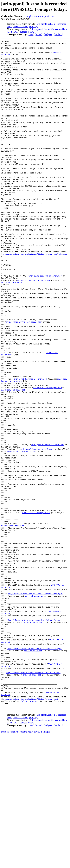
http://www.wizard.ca (13, 623)
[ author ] (58, 34)
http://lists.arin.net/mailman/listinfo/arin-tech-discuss (35, 297)
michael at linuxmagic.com (47, 457)
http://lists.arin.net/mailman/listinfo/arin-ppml (35, 705)
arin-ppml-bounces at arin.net (45, 323)
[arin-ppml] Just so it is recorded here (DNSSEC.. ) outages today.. (37, 25)
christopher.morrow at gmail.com (38, 16)
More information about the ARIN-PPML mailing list (26, 865)
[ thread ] (39, 34)
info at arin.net (34, 707)
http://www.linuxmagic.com (36, 607)
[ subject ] (49, 34)
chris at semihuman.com (14, 331)
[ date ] (31, 34)
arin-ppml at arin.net (13, 460)
